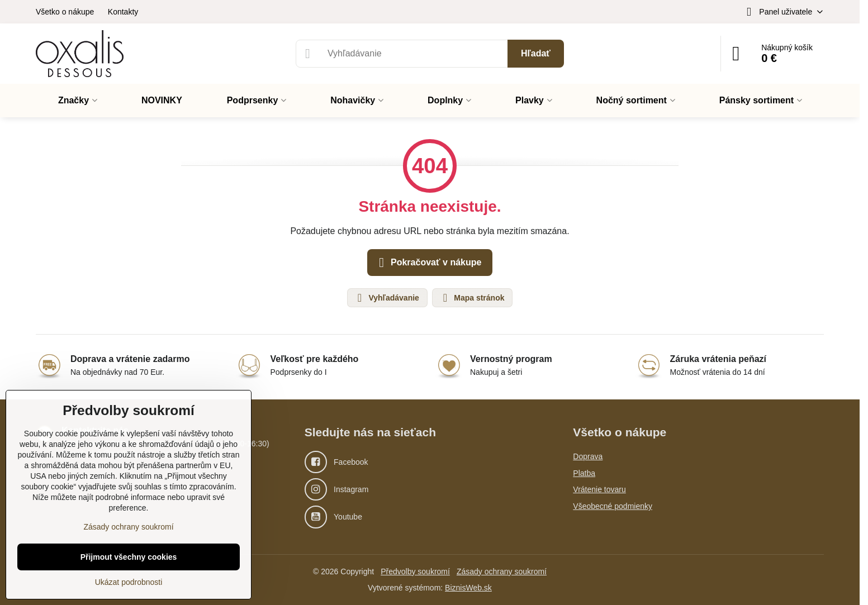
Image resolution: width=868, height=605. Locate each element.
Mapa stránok (472, 298)
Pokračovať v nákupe (428, 263)
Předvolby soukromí (415, 571)
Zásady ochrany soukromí (502, 571)
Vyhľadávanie (387, 298)
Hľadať (536, 53)
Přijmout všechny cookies (129, 557)
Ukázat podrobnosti (129, 582)
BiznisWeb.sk (468, 588)
